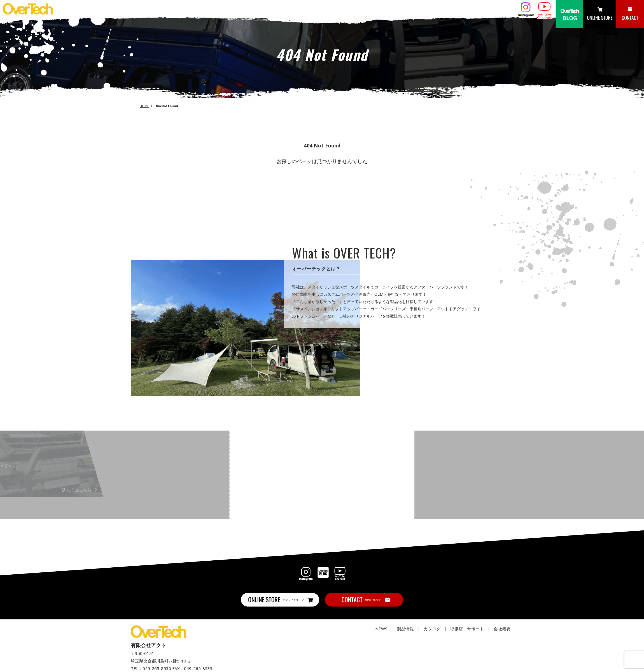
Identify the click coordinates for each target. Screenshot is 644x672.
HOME (144, 106)
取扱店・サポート (467, 629)
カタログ (432, 629)
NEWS (381, 629)
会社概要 (502, 629)
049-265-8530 (157, 668)
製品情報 (405, 629)
